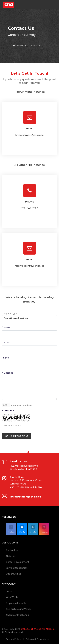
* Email (6, 343)
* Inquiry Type (9, 314)
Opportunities (13, 574)
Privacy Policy (13, 639)
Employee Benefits (16, 603)
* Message (8, 373)
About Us (11, 556)
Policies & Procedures (38, 639)
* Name (6, 327)
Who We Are (13, 597)
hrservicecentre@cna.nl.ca (30, 266)
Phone (5, 358)
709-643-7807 (30, 208)
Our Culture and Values (19, 609)
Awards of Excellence (17, 615)
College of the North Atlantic (38, 629)
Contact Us (12, 550)
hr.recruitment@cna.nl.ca (29, 135)
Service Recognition (17, 568)
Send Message (17, 436)
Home (18, 45)
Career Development (17, 562)
